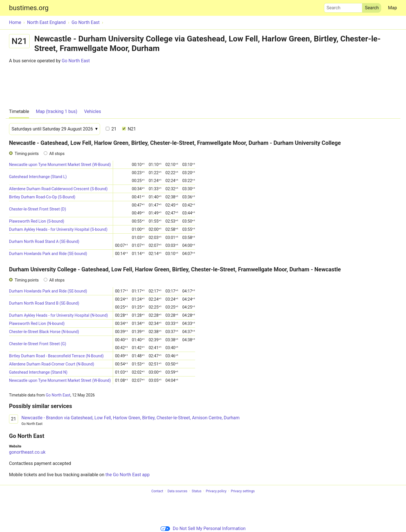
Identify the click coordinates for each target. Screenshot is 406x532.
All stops (57, 154)
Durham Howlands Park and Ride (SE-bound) (48, 254)
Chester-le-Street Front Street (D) (37, 209)
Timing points (27, 154)
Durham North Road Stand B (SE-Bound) (44, 303)
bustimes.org (29, 8)
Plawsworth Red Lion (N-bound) (37, 323)
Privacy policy (216, 491)
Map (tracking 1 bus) (57, 111)
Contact (157, 491)
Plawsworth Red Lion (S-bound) (37, 221)
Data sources (177, 491)
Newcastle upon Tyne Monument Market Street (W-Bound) (60, 165)
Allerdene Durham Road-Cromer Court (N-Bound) (52, 364)
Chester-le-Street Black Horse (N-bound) (44, 332)
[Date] (55, 129)
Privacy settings (243, 491)
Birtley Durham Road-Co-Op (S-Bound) (42, 197)
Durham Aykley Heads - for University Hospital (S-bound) (58, 229)
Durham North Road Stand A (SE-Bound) (44, 241)
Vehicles (92, 111)
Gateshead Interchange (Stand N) (38, 372)
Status (197, 491)
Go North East (76, 61)
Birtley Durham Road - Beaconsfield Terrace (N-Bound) (56, 356)
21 (111, 129)
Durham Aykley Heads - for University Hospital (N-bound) (59, 315)
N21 (129, 129)
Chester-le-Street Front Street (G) (38, 344)
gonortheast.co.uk (27, 452)
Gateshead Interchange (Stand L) (38, 177)
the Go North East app (128, 475)
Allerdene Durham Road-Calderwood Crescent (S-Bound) (58, 189)
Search (343, 6)
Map (392, 8)
